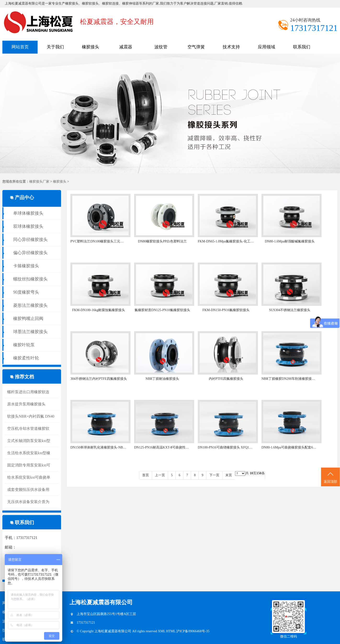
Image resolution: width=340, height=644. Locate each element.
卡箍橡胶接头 (26, 266)
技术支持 (231, 47)
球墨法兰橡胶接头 (30, 332)
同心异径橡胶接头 (30, 240)
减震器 (126, 47)
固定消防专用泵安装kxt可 (29, 465)
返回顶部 (330, 477)
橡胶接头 (91, 47)
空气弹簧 (196, 47)
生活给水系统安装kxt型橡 (29, 453)
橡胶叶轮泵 (24, 345)
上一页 (160, 475)
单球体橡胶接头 (28, 213)
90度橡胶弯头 (26, 292)
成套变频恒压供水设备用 (28, 490)
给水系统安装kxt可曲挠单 (29, 477)
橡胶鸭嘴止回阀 (28, 319)
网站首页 (20, 47)
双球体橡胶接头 (28, 226)
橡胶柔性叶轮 (26, 358)
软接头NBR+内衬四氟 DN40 (31, 416)
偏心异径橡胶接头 (30, 253)
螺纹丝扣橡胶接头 (30, 279)
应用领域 (266, 47)
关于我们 (55, 47)
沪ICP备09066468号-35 (193, 631)
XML (162, 631)
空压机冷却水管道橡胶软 (28, 428)
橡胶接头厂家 (39, 182)
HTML (171, 631)
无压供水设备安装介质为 (28, 502)
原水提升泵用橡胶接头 (26, 404)
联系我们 (302, 47)
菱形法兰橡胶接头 (30, 305)
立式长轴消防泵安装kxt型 (29, 441)
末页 (229, 475)
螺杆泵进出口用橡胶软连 (28, 392)
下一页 (214, 475)
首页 (146, 475)
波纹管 (161, 47)
